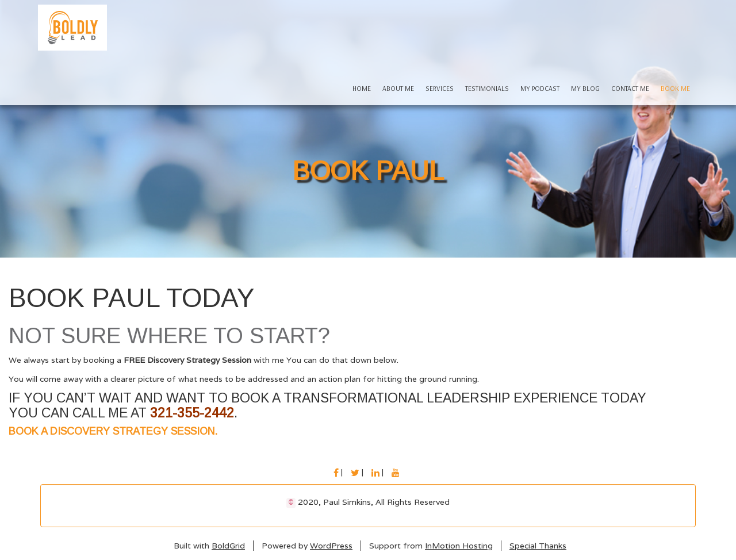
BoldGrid (228, 546)
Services (440, 88)
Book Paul (368, 171)
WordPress (331, 546)
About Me (398, 88)
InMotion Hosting (459, 546)
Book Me (675, 88)
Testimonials (487, 88)
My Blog (585, 88)
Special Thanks (538, 546)
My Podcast (540, 88)
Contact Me (630, 88)
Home (362, 88)
